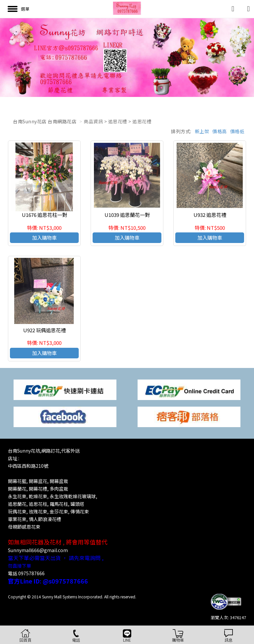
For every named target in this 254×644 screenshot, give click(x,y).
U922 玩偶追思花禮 (44, 330)
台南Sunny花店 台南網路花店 (45, 121)
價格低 (237, 131)
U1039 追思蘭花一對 (127, 215)
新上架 (202, 131)
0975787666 (31, 573)
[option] (127, 58)
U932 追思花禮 (210, 215)
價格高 (220, 131)
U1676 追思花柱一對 (44, 215)
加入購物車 (44, 238)
